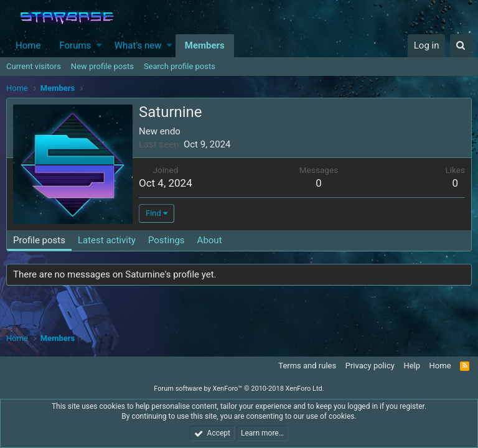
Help (412, 366)
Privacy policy (370, 366)
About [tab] (210, 240)
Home (28, 45)
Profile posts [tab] (39, 240)
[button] (99, 46)
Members (205, 45)
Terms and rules (307, 366)
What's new (138, 45)
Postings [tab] (166, 240)
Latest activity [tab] (107, 240)
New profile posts (102, 66)
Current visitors (34, 66)
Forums (75, 45)
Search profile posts (180, 66)
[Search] (461, 46)
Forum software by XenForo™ (239, 389)
